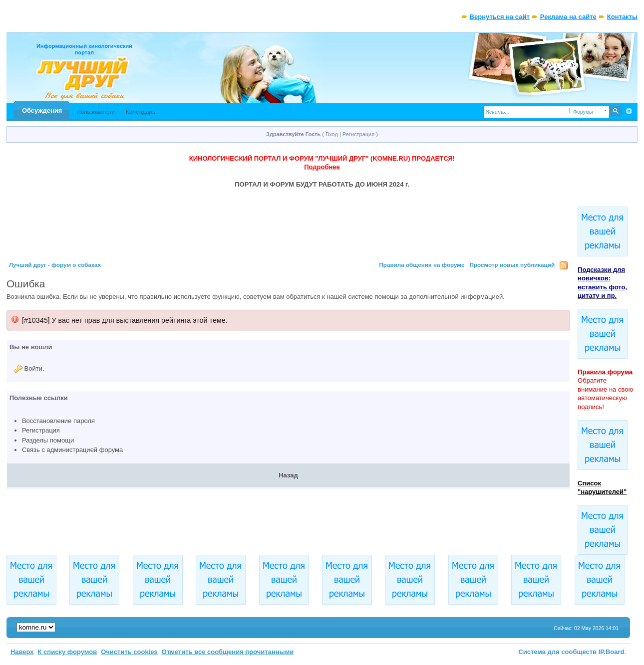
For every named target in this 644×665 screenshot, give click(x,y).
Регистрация (358, 134)
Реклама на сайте (568, 17)
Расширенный (629, 111)
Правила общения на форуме (422, 265)
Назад (288, 475)
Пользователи (96, 111)
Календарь (141, 111)
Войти (33, 368)
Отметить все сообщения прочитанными (228, 652)
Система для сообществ (557, 652)
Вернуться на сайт (500, 17)
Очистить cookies (129, 652)
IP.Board (612, 652)
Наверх (22, 652)
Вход (332, 134)
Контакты (622, 17)
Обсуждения (42, 111)
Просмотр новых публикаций (512, 265)
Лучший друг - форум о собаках (55, 265)
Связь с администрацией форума (72, 450)
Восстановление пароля (58, 421)
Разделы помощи (48, 440)
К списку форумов (68, 652)
